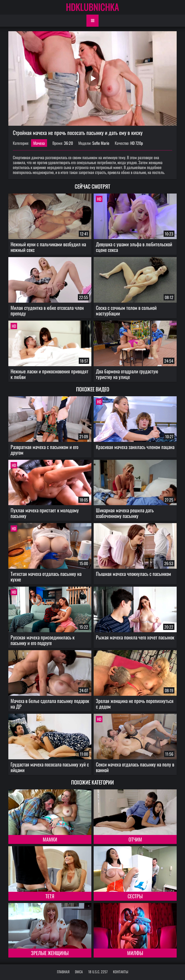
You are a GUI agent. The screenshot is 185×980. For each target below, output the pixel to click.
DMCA (79, 972)
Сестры (135, 896)
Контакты (121, 972)
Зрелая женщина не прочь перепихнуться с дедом (135, 704)
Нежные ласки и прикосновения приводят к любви (50, 374)
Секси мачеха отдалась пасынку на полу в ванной (135, 767)
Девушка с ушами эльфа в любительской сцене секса (134, 247)
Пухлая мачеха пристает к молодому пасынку (45, 513)
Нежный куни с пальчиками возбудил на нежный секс (48, 247)
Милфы (135, 953)
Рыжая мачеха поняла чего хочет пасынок (135, 637)
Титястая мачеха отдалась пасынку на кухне (46, 576)
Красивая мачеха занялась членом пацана (135, 447)
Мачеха (39, 143)
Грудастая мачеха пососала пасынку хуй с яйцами (50, 767)
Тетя (50, 896)
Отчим (135, 839)
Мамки (50, 839)
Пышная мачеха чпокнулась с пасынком (133, 574)
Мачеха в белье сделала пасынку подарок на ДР (50, 704)
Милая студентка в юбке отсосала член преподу (47, 310)
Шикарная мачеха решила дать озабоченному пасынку (125, 513)
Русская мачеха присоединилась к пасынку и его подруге (43, 640)
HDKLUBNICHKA (92, 7)
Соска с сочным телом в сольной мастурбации (126, 310)
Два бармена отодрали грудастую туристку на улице (127, 374)
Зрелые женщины (50, 953)
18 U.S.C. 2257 (98, 972)
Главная (63, 972)
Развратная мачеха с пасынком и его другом (44, 450)
